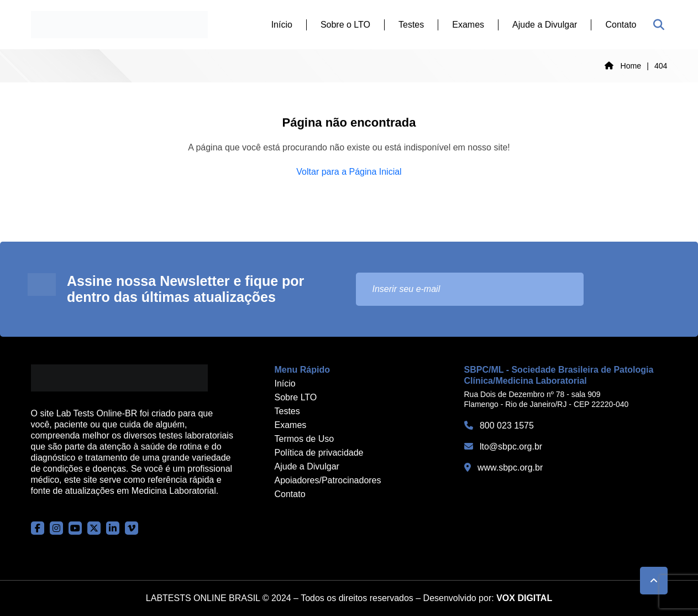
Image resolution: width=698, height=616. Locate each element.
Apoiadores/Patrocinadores (328, 480)
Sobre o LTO (345, 25)
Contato (621, 25)
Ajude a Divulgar (545, 25)
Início (282, 25)
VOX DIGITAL (524, 598)
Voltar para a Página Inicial (349, 172)
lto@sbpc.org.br (503, 447)
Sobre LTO (296, 397)
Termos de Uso (305, 439)
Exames (468, 25)
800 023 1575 (499, 426)
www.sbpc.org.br (504, 468)
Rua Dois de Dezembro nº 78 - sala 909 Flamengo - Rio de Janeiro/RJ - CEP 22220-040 (547, 399)
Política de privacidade (319, 453)
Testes (411, 25)
